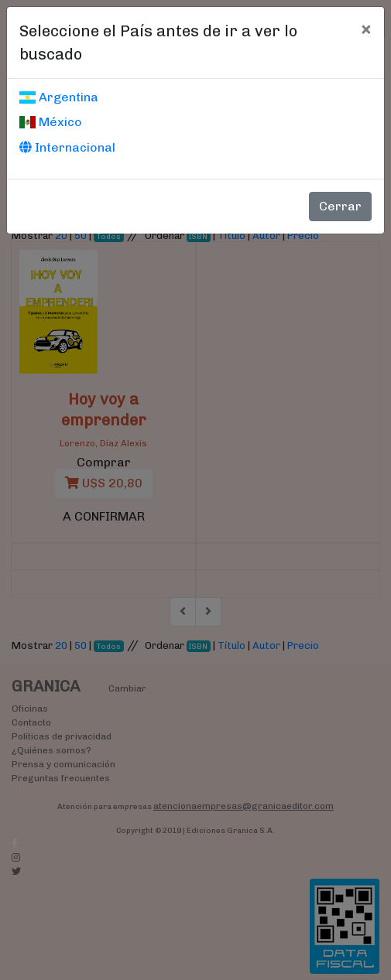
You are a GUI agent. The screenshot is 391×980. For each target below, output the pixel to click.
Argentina (59, 97)
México (51, 122)
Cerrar (340, 206)
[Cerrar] (366, 29)
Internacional (67, 147)
